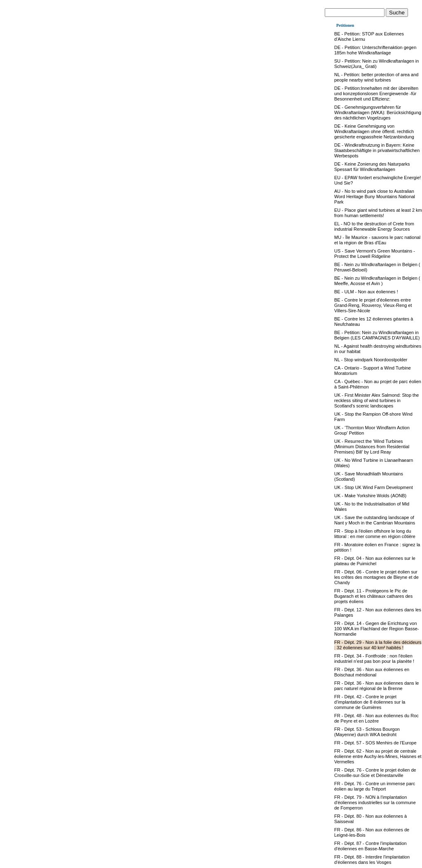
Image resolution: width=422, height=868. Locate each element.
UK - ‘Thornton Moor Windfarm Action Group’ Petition (372, 430)
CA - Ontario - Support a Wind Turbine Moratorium (373, 371)
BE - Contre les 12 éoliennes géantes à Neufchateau (374, 322)
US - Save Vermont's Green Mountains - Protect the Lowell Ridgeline (375, 254)
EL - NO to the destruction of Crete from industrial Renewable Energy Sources (374, 226)
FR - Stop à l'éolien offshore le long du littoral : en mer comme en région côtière (375, 534)
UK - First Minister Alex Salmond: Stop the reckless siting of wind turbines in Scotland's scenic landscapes (376, 400)
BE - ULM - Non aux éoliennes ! (366, 292)
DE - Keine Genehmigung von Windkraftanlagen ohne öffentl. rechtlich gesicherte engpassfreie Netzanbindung (374, 131)
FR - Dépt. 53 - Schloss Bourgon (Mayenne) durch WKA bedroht (367, 732)
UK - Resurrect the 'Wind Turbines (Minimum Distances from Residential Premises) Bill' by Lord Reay (372, 447)
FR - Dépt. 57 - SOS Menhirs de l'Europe (375, 743)
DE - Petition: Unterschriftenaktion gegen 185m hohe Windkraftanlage (375, 50)
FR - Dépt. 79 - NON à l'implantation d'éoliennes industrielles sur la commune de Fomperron (375, 802)
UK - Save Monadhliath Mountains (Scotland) (369, 476)
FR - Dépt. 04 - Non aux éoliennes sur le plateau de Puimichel (375, 561)
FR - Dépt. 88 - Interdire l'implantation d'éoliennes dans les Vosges (372, 860)
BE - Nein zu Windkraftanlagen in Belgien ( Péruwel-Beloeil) (377, 267)
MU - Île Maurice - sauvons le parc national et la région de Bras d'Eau (377, 240)
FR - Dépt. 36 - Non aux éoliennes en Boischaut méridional (372, 672)
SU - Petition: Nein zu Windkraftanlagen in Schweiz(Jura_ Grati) (376, 64)
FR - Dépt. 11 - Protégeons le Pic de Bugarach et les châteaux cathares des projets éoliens (373, 596)
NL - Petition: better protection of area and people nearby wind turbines (376, 77)
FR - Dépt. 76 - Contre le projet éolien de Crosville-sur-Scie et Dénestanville (375, 773)
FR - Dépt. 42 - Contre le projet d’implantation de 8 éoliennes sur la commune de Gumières (370, 702)
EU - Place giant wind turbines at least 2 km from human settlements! (378, 213)
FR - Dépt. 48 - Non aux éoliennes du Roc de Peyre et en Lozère (376, 718)
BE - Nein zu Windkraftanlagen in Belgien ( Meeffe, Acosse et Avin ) (377, 281)
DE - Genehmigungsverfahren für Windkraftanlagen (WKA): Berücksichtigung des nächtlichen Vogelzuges (378, 112)
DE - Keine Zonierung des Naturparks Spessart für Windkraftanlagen (372, 167)
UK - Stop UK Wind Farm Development (374, 487)
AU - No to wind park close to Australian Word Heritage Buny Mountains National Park (375, 197)
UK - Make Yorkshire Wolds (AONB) (370, 496)
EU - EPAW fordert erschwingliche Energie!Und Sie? (377, 180)
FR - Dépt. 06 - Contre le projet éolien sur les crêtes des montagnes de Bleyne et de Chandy (376, 577)
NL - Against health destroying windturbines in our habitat (378, 349)
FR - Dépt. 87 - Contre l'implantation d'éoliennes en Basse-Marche (370, 846)
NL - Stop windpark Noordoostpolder (371, 360)
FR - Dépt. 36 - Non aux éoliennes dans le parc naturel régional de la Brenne (376, 686)
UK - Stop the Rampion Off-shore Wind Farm (373, 417)
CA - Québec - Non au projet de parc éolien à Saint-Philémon (378, 384)
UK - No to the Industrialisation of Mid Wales (372, 507)
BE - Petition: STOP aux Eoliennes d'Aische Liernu (369, 36)
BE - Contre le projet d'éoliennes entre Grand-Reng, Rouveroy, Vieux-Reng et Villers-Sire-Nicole (373, 305)
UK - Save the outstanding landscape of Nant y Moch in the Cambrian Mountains (375, 520)
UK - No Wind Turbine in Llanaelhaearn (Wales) (374, 463)
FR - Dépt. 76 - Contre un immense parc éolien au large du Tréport (375, 786)
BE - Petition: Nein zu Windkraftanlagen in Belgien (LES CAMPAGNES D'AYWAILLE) (377, 335)
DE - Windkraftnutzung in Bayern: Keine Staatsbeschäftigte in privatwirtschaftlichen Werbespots (377, 150)
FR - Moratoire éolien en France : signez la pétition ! (377, 547)
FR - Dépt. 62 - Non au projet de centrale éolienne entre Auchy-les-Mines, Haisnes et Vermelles (378, 756)
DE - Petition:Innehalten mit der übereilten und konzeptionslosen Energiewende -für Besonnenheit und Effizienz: (376, 94)
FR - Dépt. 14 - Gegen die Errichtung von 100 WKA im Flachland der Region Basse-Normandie (376, 629)
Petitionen (345, 25)
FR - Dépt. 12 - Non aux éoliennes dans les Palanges (378, 612)
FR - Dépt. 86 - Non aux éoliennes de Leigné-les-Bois (372, 832)
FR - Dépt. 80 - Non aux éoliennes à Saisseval (370, 819)
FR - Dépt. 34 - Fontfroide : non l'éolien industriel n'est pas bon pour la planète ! (374, 659)
